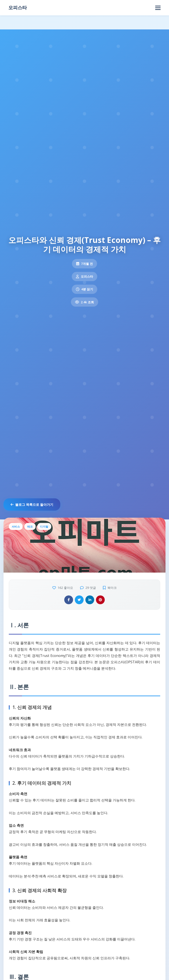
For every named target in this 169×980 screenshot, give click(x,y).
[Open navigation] (158, 8)
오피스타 (18, 7)
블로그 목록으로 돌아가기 (32, 504)
